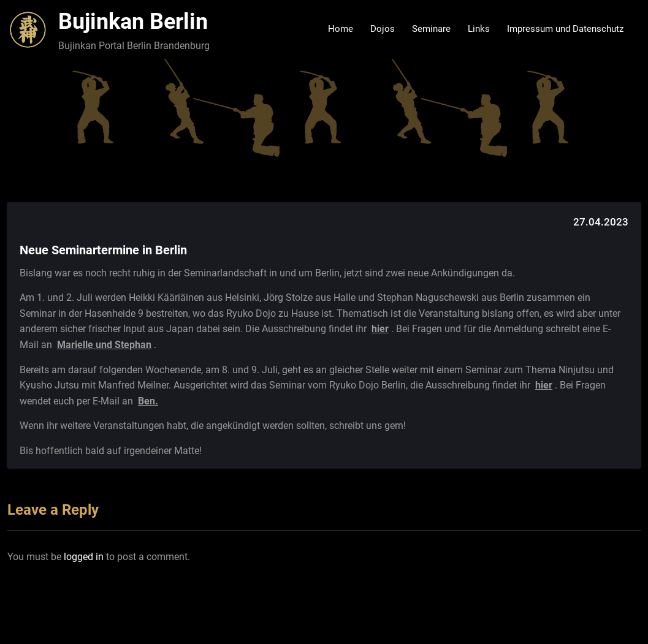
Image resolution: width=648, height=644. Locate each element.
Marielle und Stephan (104, 345)
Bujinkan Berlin (133, 21)
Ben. (148, 401)
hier (380, 329)
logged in (84, 557)
